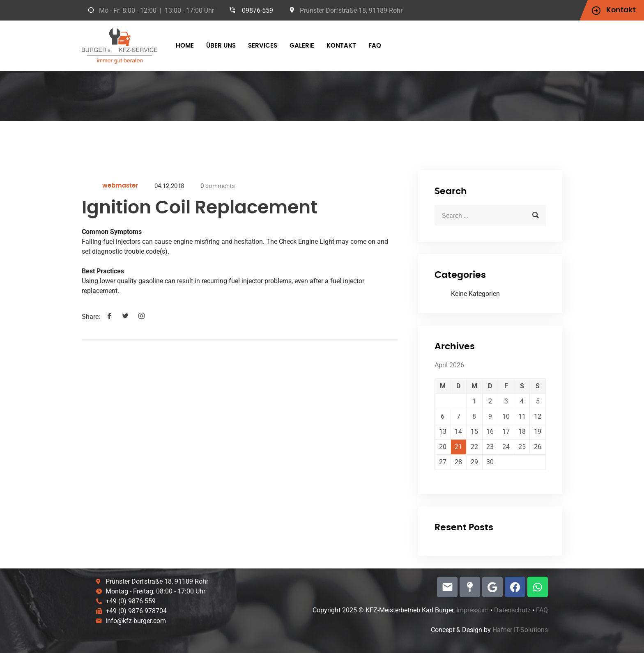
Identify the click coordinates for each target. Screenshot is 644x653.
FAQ (375, 46)
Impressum (473, 610)
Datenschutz (512, 610)
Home (185, 46)
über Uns (221, 46)
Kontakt (341, 46)
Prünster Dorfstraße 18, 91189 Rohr (351, 10)
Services (263, 46)
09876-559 (258, 10)
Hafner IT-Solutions (520, 630)
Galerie (302, 46)
